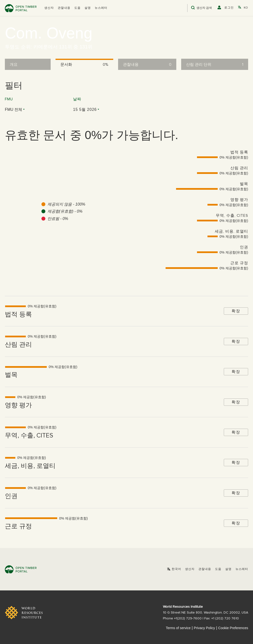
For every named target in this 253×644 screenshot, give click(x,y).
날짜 (77, 99)
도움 (77, 8)
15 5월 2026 (85, 109)
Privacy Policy (204, 628)
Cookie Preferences (233, 628)
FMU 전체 (14, 109)
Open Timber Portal (21, 8)
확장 (236, 311)
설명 (88, 8)
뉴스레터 (101, 8)
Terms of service (178, 628)
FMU (9, 99)
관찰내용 (64, 8)
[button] (49, 8)
